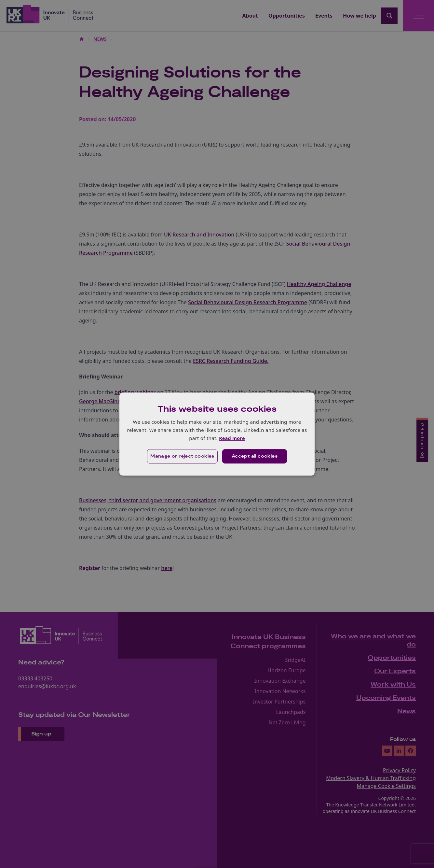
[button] (182, 457)
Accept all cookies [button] (255, 457)
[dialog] (217, 434)
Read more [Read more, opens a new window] (232, 438)
